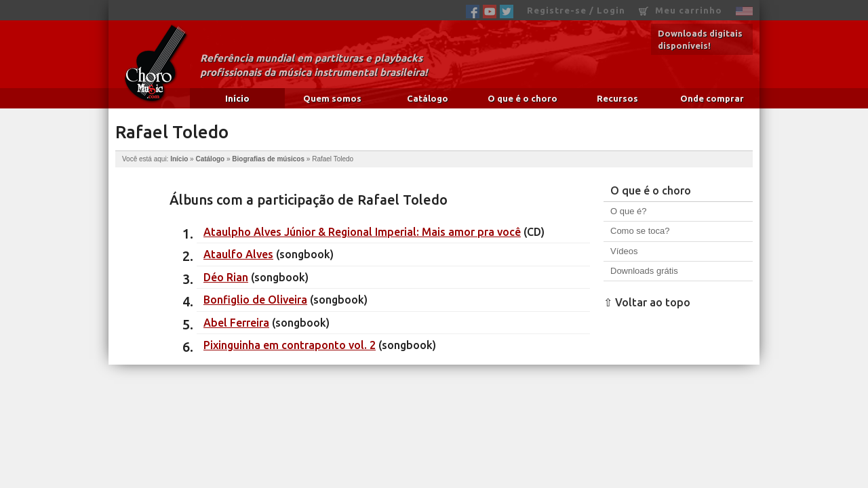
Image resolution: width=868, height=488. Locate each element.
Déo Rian (226, 277)
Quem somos (332, 98)
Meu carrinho (680, 11)
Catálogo (428, 98)
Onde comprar (712, 98)
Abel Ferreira (236, 323)
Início (237, 98)
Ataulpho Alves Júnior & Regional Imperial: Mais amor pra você (362, 232)
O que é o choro (522, 98)
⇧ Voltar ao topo (647, 302)
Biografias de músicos (268, 159)
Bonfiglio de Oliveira (255, 300)
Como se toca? (640, 231)
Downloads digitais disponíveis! (700, 39)
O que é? (629, 211)
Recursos (617, 98)
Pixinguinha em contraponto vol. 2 (290, 345)
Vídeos (624, 251)
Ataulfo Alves (238, 254)
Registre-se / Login (576, 10)
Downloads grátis (644, 271)
